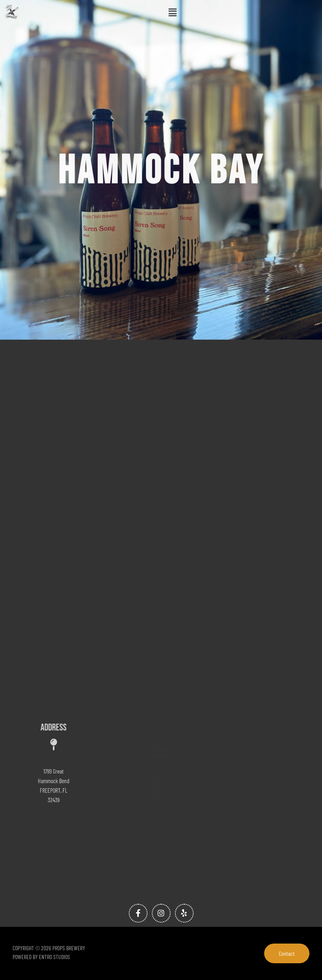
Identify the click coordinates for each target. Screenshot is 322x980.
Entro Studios (55, 957)
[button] (173, 12)
